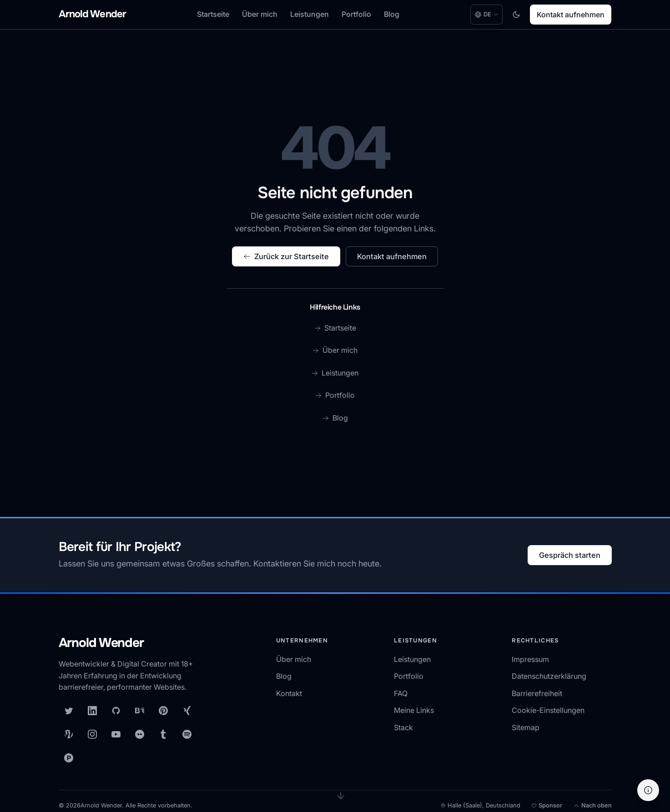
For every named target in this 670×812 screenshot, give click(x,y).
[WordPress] (69, 734)
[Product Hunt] (69, 758)
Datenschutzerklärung (549, 676)
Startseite (213, 14)
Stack (403, 727)
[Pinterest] (163, 711)
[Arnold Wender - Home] (93, 15)
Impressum (530, 659)
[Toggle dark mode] (516, 15)
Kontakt (289, 693)
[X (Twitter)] (69, 711)
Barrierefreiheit (537, 693)
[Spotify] (187, 734)
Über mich (260, 14)
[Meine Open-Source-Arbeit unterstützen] (547, 806)
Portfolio (356, 14)
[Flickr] (140, 734)
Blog (392, 14)
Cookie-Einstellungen (548, 710)
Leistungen (310, 14)
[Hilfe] (648, 790)
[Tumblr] (163, 734)
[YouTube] (116, 734)
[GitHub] (116, 711)
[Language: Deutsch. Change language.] (487, 15)
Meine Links (414, 710)
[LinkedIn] (92, 711)
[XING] (187, 711)
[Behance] (140, 711)
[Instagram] (92, 734)
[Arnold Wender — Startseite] (131, 644)
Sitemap (526, 727)
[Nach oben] (592, 806)
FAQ (401, 693)
